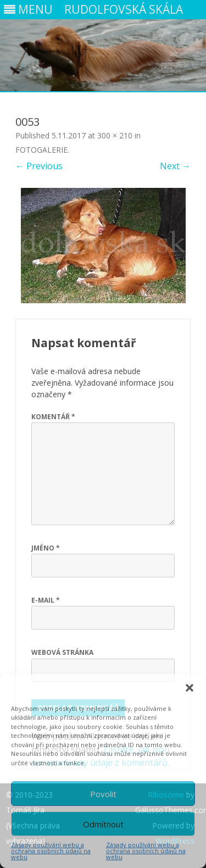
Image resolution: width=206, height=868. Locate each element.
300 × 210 (115, 135)
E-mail (46, 600)
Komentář (53, 417)
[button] (190, 688)
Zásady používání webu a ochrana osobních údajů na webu (51, 851)
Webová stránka (62, 652)
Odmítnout (103, 824)
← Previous (39, 166)
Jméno (46, 548)
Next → (175, 166)
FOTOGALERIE (41, 150)
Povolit (103, 794)
